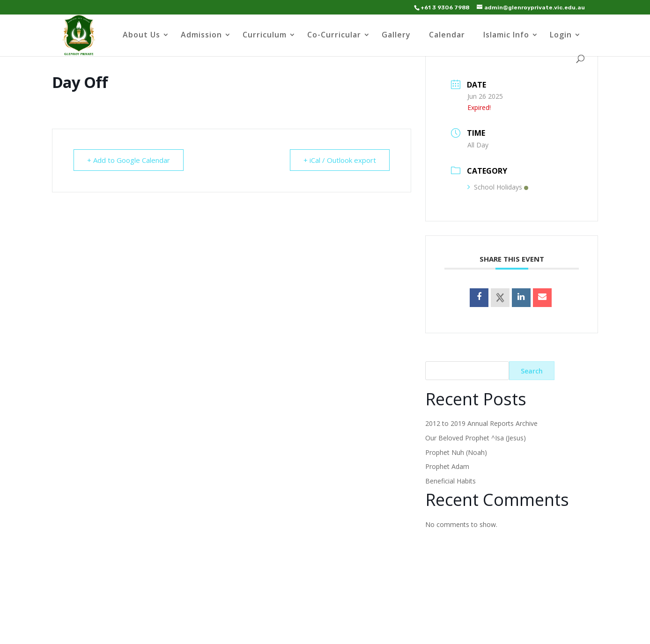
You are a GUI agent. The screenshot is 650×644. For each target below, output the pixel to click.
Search (532, 371)
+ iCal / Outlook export (340, 160)
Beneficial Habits (451, 481)
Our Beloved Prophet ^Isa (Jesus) (476, 438)
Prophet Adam (447, 466)
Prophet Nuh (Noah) (456, 452)
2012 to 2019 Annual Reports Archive (481, 423)
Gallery (396, 36)
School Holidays (498, 187)
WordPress (224, 631)
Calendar (447, 36)
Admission (201, 36)
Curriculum (265, 36)
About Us (141, 36)
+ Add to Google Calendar (129, 160)
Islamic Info (506, 36)
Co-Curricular (334, 36)
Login (561, 36)
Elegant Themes (133, 631)
